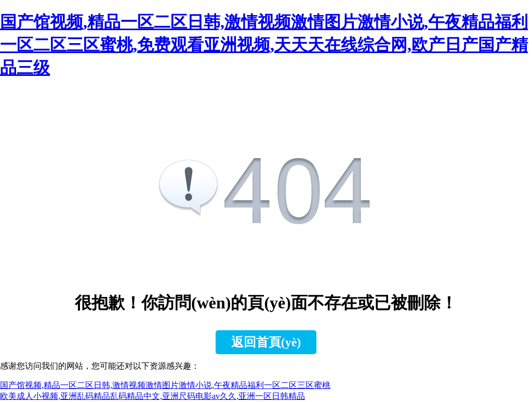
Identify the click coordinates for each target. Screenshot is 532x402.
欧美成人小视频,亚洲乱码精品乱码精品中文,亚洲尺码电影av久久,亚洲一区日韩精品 (152, 396)
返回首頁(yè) (266, 342)
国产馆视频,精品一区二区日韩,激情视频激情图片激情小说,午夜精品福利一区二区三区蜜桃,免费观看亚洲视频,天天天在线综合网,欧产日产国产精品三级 (264, 45)
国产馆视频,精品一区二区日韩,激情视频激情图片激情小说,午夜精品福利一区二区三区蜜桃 (165, 385)
